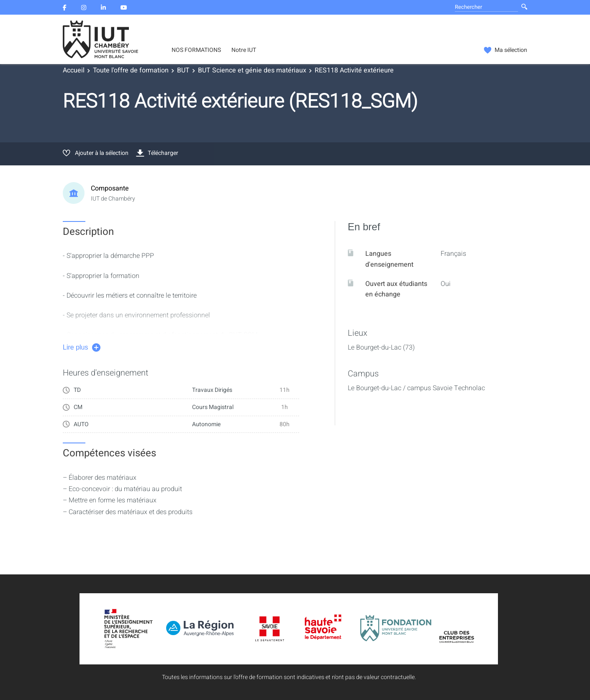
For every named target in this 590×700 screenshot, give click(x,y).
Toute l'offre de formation (131, 70)
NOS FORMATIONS (196, 50)
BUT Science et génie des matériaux (252, 70)
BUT (183, 70)
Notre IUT (244, 50)
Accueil (74, 70)
